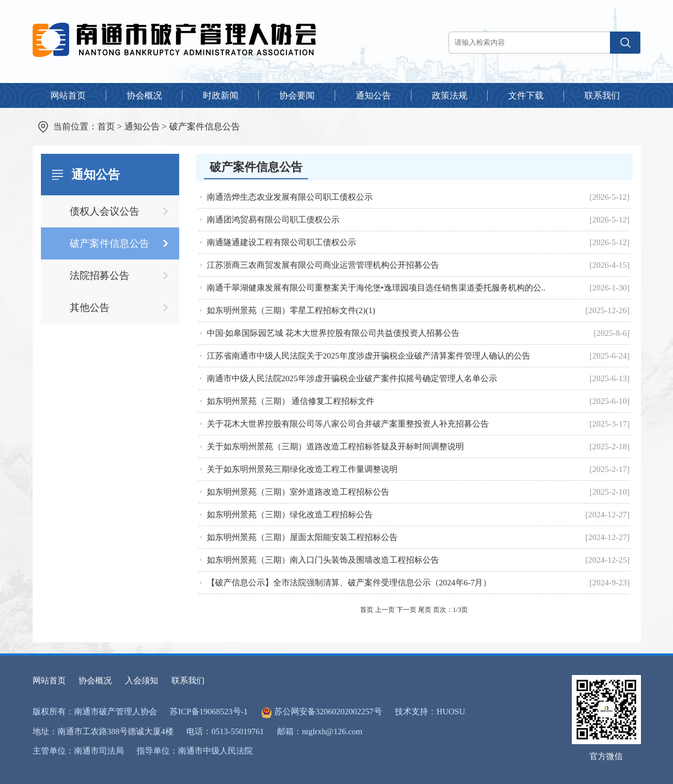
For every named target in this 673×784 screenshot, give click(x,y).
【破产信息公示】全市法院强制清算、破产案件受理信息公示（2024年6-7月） (349, 583)
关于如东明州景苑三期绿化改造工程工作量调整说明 (302, 469)
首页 (106, 126)
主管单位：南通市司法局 (78, 751)
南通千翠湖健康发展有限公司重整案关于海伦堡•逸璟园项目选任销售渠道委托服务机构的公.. (376, 288)
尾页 (425, 610)
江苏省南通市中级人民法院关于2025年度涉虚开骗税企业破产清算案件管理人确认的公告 (369, 356)
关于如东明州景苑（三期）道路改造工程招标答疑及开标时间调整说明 (335, 446)
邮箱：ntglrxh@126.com (320, 731)
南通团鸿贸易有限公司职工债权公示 (273, 220)
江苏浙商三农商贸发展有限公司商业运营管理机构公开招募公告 (323, 265)
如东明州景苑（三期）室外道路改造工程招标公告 (298, 492)
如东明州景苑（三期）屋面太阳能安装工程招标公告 (302, 537)
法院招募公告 (100, 276)
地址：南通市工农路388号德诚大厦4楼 (103, 731)
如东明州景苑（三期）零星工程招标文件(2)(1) (291, 310)
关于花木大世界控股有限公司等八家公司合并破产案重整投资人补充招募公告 (348, 424)
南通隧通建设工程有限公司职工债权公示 (281, 242)
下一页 (406, 610)
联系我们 (188, 681)
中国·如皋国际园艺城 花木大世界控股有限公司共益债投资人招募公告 (333, 333)
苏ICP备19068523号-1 (209, 712)
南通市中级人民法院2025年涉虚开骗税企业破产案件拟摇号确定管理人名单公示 (352, 378)
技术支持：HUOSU (430, 712)
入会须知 (142, 681)
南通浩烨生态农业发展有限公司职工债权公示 (290, 197)
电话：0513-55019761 (225, 731)
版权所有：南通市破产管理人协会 (95, 712)
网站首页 (49, 681)
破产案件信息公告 (205, 126)
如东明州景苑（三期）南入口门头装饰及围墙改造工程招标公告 (323, 560)
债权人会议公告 (105, 211)
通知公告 (142, 126)
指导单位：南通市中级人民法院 (195, 751)
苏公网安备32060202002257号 (328, 712)
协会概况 (95, 681)
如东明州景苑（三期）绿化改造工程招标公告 (290, 515)
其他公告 (90, 308)
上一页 (385, 610)
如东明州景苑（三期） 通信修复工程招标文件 (291, 401)
